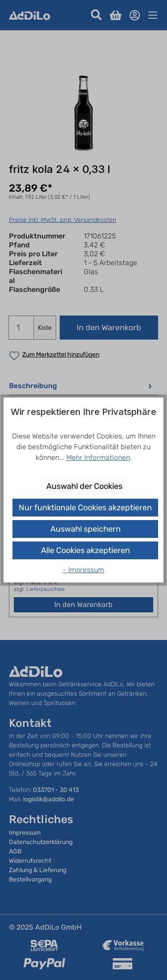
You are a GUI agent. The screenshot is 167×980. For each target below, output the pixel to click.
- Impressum (83, 570)
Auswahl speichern (86, 529)
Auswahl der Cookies (84, 486)
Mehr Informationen (98, 457)
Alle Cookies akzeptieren (86, 550)
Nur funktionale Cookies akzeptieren (85, 508)
